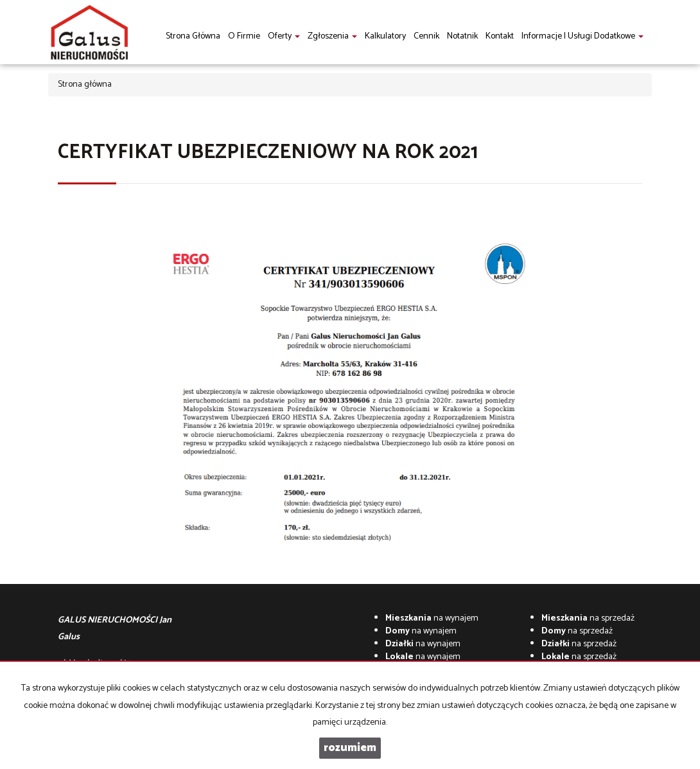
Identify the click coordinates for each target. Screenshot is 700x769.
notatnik (462, 36)
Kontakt (500, 36)
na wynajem (432, 618)
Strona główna (193, 36)
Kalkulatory (385, 36)
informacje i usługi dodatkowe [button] (582, 36)
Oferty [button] (284, 36)
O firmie (244, 36)
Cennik (426, 36)
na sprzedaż (588, 618)
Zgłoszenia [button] (332, 36)
